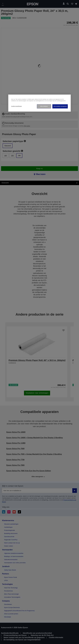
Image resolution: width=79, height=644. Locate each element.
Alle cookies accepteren (60, 106)
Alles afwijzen (44, 106)
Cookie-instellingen (17, 106)
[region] (39, 103)
